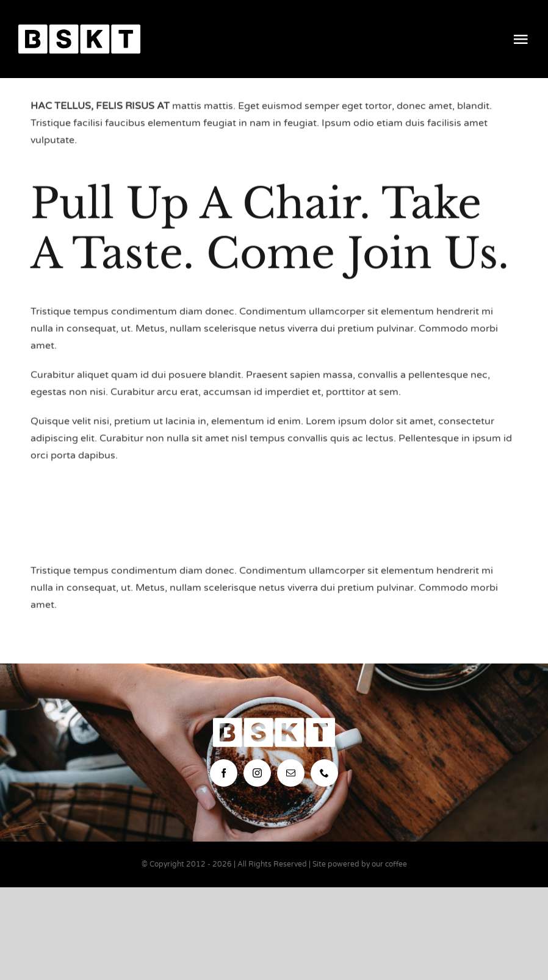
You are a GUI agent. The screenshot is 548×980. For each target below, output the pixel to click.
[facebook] (224, 773)
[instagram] (257, 773)
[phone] (324, 773)
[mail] (291, 773)
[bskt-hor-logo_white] (79, 29)
